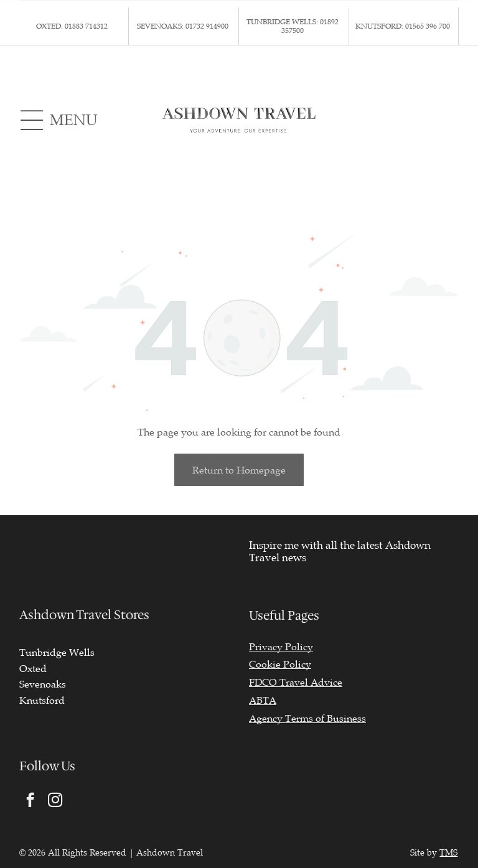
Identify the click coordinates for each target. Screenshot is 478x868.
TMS (448, 853)
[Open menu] (32, 120)
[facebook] (30, 801)
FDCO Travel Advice (296, 683)
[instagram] (55, 801)
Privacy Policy (281, 647)
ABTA (263, 701)
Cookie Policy (280, 665)
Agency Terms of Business (307, 719)
